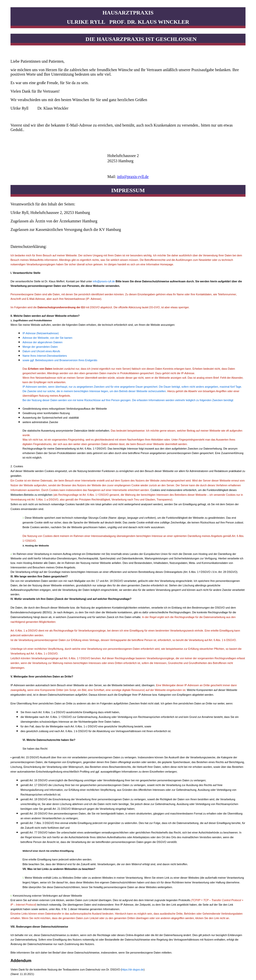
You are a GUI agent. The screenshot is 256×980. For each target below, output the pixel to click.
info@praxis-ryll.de (133, 177)
